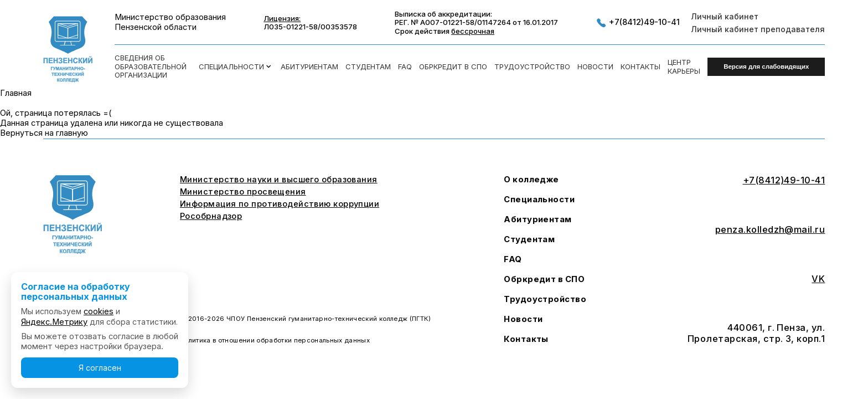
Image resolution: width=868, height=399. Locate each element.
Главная (16, 93)
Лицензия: (282, 19)
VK (818, 279)
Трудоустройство (532, 67)
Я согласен (100, 368)
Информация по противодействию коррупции (280, 204)
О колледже (531, 180)
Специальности (236, 66)
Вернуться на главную (44, 133)
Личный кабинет (725, 16)
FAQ (405, 67)
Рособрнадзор (211, 216)
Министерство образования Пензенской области (170, 22)
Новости (595, 67)
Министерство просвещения (243, 192)
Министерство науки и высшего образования (279, 180)
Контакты (640, 67)
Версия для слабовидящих (766, 66)
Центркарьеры (684, 67)
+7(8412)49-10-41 (638, 23)
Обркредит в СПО (453, 67)
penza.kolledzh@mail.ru (770, 230)
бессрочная (473, 31)
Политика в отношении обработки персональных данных (275, 341)
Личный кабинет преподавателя (758, 29)
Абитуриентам (309, 67)
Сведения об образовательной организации (151, 66)
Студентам (368, 67)
